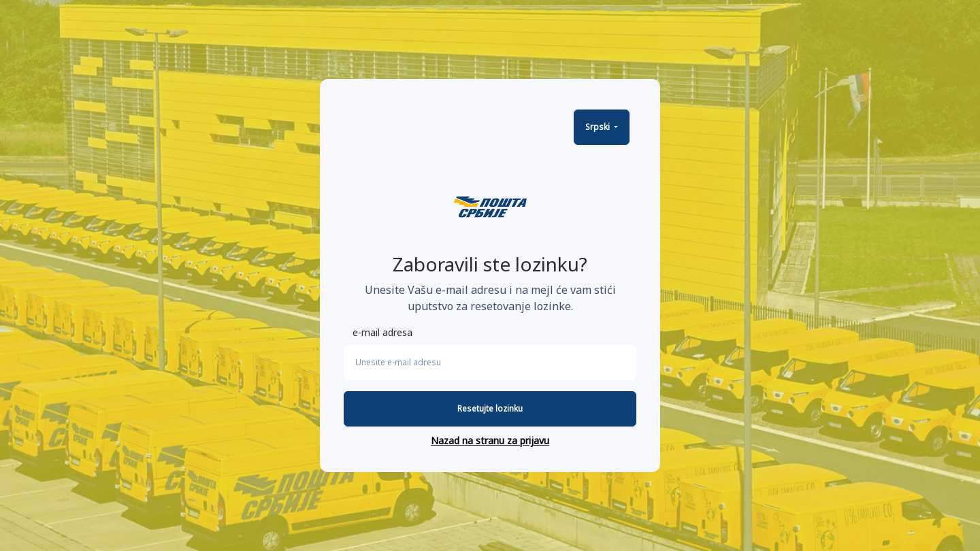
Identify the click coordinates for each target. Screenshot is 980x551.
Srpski (599, 127)
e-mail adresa (382, 332)
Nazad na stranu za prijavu (490, 440)
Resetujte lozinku (490, 408)
